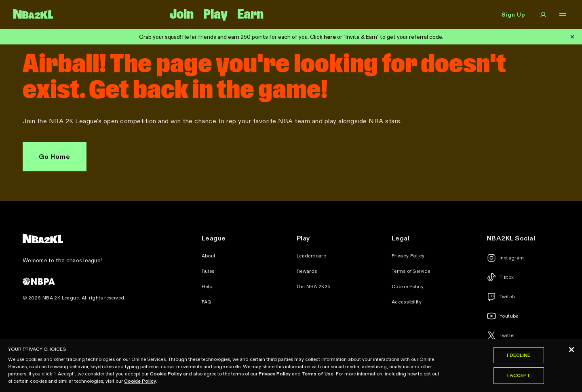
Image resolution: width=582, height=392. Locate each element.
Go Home (55, 157)
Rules (208, 271)
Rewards (307, 271)
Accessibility (407, 302)
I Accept (519, 378)
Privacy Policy (408, 256)
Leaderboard (312, 256)
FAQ (207, 302)
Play (215, 15)
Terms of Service (411, 271)
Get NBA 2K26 (314, 287)
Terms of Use (318, 376)
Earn (250, 15)
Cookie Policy (408, 287)
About (209, 256)
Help (207, 287)
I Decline (519, 357)
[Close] (571, 352)
